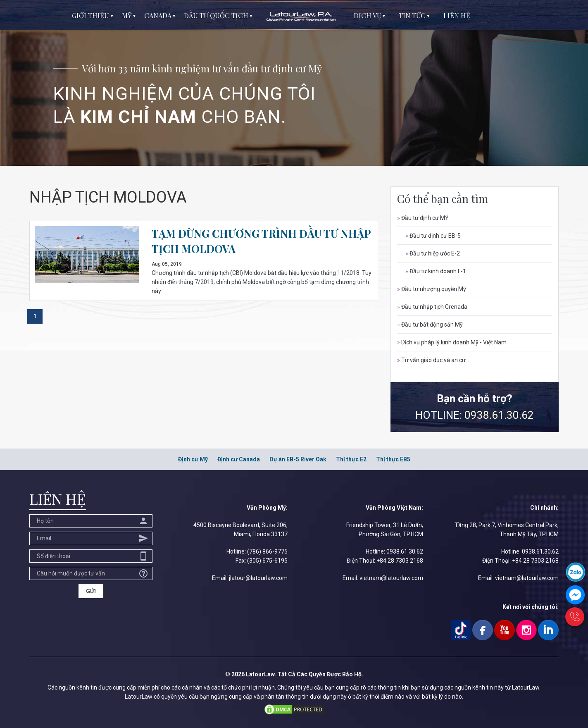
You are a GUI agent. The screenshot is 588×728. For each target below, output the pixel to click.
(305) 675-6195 (267, 561)
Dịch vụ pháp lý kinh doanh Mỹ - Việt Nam (452, 342)
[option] (294, 83)
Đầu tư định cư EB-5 (433, 236)
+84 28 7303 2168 (400, 561)
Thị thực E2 (351, 459)
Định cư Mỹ (193, 459)
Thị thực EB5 (393, 459)
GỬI (91, 591)
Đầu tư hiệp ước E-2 (433, 253)
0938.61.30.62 (499, 415)
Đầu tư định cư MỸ (423, 218)
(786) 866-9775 (267, 551)
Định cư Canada (239, 459)
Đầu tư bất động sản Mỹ (430, 325)
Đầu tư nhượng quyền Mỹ (432, 289)
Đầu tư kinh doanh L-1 (436, 271)
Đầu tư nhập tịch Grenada (432, 307)
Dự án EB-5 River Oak (298, 459)
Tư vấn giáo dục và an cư (431, 360)
